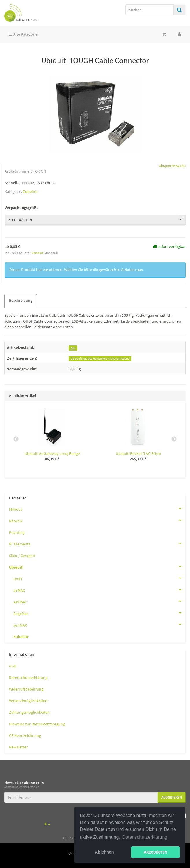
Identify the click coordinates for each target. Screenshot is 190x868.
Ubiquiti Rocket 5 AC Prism (138, 453)
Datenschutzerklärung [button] (145, 837)
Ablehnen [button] (104, 852)
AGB (13, 666)
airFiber (99, 601)
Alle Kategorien (24, 34)
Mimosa (97, 509)
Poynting (17, 532)
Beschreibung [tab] (21, 300)
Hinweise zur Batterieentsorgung (37, 724)
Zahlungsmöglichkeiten (29, 712)
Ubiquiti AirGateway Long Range (52, 453)
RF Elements (97, 543)
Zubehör (30, 191)
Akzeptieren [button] (155, 852)
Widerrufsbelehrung (26, 689)
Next (174, 439)
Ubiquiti (97, 567)
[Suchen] (149, 10)
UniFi (99, 578)
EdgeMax (99, 613)
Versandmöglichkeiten (28, 701)
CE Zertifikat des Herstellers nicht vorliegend (100, 359)
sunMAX (99, 625)
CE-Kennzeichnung (25, 735)
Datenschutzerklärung (28, 677)
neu (73, 348)
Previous (16, 439)
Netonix (97, 520)
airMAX (99, 590)
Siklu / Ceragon (22, 556)
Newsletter (18, 747)
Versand (38, 253)
